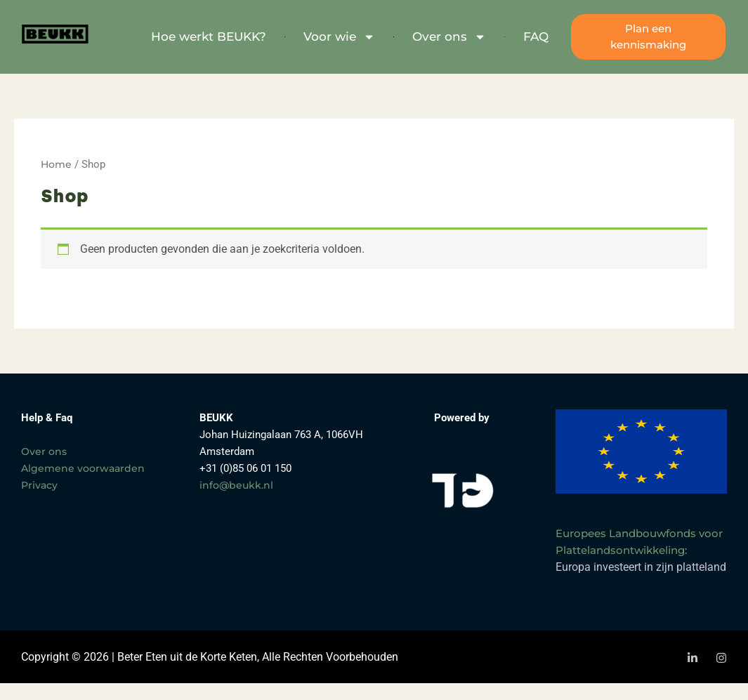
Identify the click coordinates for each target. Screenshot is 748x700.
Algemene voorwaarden (85, 468)
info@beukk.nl (238, 485)
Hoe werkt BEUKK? (209, 37)
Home (57, 164)
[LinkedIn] (693, 675)
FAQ (536, 37)
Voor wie (339, 37)
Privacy (40, 485)
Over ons (449, 37)
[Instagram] (721, 675)
